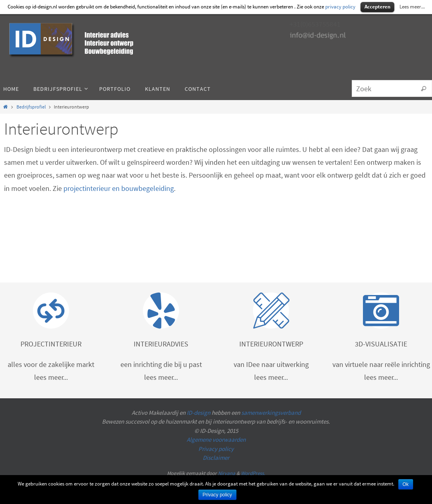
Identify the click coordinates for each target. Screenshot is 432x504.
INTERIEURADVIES (161, 344)
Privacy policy (216, 449)
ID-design (199, 413)
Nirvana (227, 473)
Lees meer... (412, 7)
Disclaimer (216, 458)
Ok (406, 484)
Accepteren (377, 7)
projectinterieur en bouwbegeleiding (119, 188)
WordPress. (253, 473)
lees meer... (51, 377)
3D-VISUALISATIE (381, 344)
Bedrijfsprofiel (31, 107)
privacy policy (340, 7)
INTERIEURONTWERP (271, 344)
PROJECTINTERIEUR (51, 344)
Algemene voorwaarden (216, 439)
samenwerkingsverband (271, 413)
